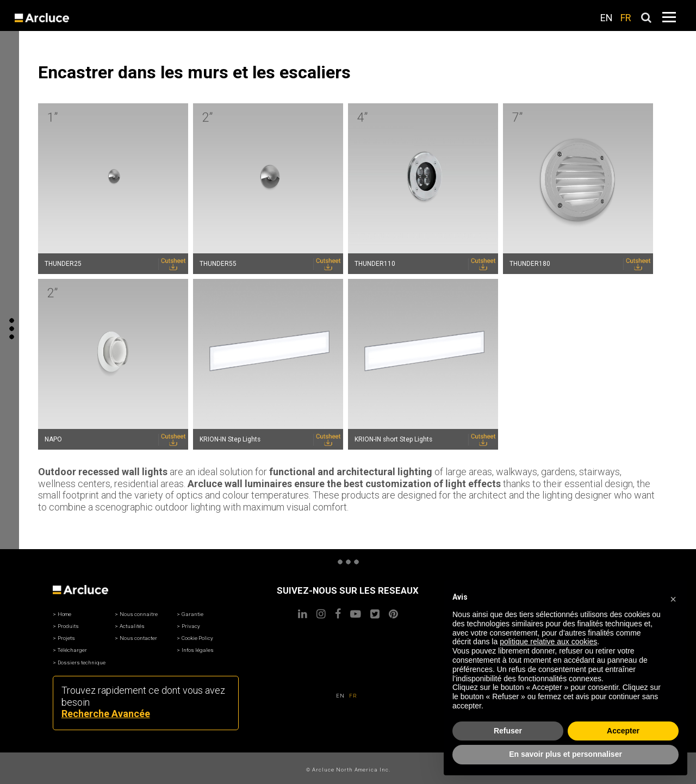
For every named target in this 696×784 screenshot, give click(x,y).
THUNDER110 (375, 264)
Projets (66, 638)
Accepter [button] (623, 731)
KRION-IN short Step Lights (393, 439)
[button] (673, 598)
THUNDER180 (530, 264)
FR (626, 18)
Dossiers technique (82, 662)
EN (607, 18)
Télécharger (72, 650)
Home (64, 614)
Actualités (132, 626)
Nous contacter (138, 638)
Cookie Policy (197, 638)
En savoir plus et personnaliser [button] (565, 754)
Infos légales (198, 650)
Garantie (192, 614)
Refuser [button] (508, 731)
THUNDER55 (218, 264)
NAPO (53, 439)
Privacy (191, 626)
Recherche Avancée (106, 714)
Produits (68, 626)
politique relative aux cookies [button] (548, 642)
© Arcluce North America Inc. (348, 770)
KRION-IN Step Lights (230, 439)
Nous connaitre (139, 614)
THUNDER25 (63, 264)
